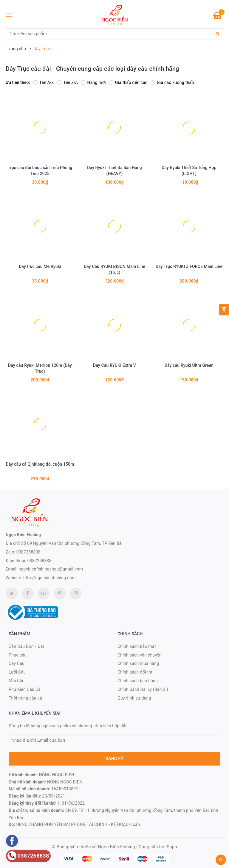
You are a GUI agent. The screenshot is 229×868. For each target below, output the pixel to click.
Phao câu (18, 655)
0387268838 (28, 552)
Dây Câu (17, 663)
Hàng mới (93, 82)
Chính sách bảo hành (138, 681)
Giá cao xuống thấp (172, 82)
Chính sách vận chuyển (140, 655)
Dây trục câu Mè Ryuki (40, 266)
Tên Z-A (67, 82)
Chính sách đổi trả (135, 672)
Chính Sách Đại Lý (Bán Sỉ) (143, 689)
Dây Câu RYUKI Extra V (114, 365)
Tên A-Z (44, 82)
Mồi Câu (17, 681)
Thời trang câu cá (25, 698)
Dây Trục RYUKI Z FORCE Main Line (189, 266)
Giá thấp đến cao (128, 82)
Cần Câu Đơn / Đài (26, 646)
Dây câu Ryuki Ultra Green (189, 365)
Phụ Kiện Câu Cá (25, 689)
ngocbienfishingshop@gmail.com (51, 569)
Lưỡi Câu (17, 672)
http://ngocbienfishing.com (49, 578)
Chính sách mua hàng (138, 663)
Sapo (172, 847)
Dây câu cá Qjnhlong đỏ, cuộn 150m (40, 464)
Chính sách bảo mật (137, 646)
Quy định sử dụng (134, 698)
